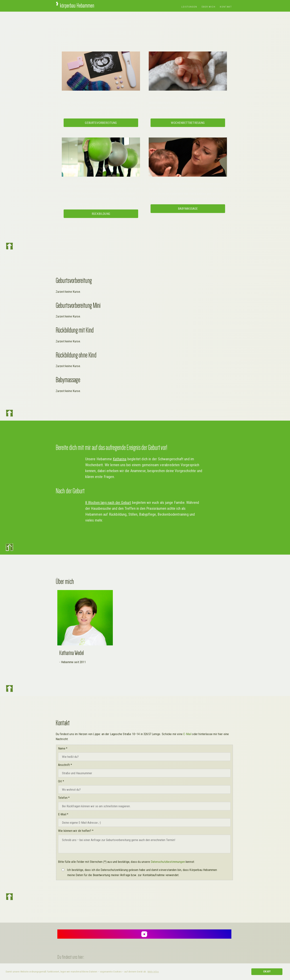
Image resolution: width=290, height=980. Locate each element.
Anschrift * (65, 765)
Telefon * (64, 798)
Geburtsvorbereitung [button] (101, 123)
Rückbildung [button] (101, 214)
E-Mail (187, 734)
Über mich (209, 7)
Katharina (120, 459)
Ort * (61, 781)
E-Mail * (63, 814)
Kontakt (226, 7)
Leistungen (189, 7)
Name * (63, 748)
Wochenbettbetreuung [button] (188, 123)
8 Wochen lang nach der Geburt (108, 503)
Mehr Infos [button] (153, 972)
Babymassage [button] (188, 209)
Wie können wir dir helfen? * (76, 831)
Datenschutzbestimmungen (168, 862)
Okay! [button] (267, 972)
